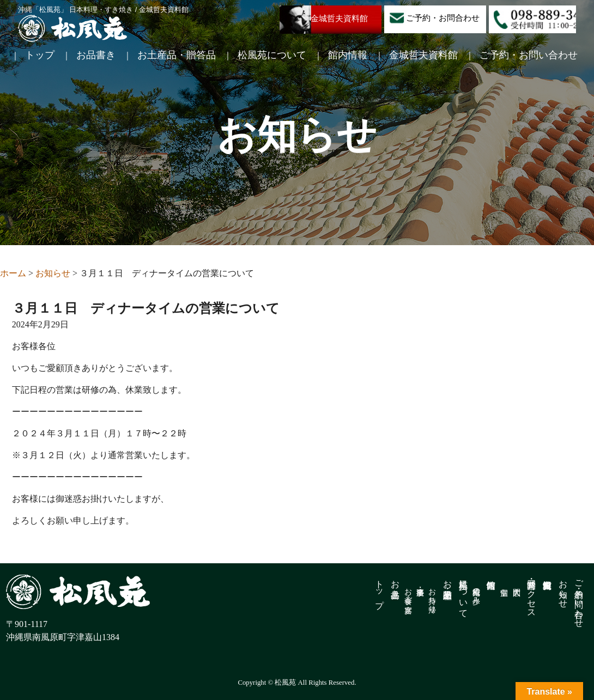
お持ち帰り (432, 596)
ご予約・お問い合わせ (529, 55)
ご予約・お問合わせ (443, 18)
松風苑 (72, 28)
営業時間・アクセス (532, 594)
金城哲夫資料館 (339, 18)
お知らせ (563, 589)
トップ (40, 55)
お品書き (96, 55)
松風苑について (272, 55)
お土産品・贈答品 (177, 55)
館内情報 (348, 55)
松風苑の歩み (476, 592)
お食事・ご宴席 (408, 592)
